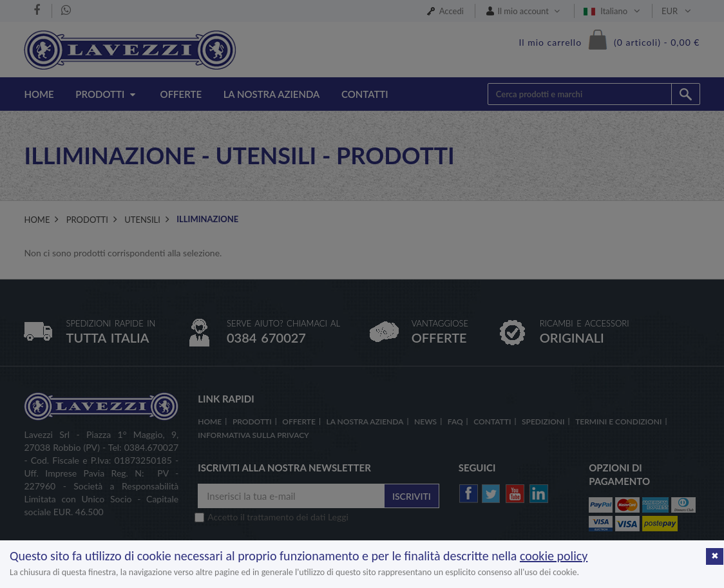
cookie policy (554, 556)
